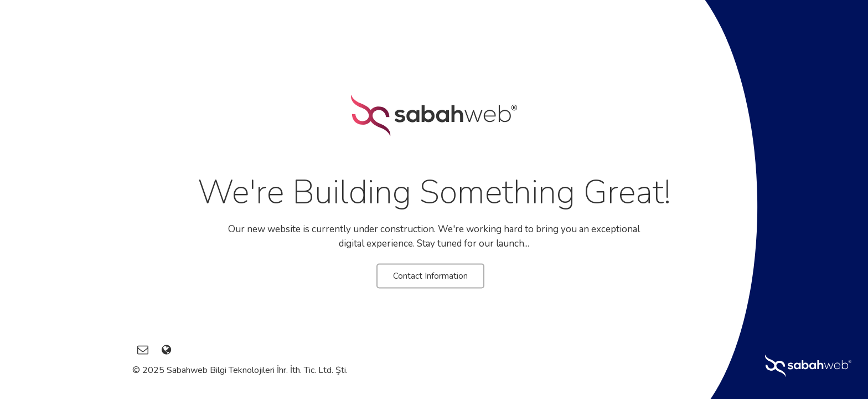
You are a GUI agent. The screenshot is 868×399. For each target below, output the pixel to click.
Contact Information (430, 276)
